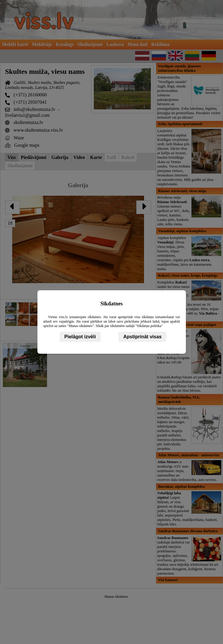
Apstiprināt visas (142, 337)
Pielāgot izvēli (80, 337)
